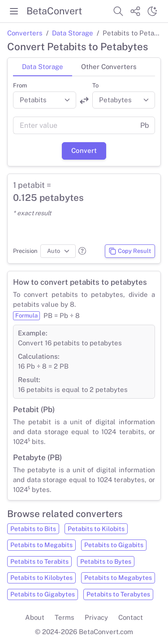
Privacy (96, 617)
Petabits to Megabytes (118, 578)
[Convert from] (45, 100)
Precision (25, 251)
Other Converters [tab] (109, 67)
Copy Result (130, 251)
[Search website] (118, 11)
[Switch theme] (152, 11)
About (35, 617)
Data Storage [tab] (43, 67)
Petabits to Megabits (41, 545)
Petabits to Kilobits (96, 529)
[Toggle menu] (14, 11)
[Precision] (58, 251)
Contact (131, 617)
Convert (84, 150)
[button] (82, 251)
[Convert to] (124, 100)
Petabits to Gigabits (114, 545)
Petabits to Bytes (106, 561)
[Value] (74, 126)
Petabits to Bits (33, 529)
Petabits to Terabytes (118, 594)
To (95, 85)
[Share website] (135, 11)
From (20, 85)
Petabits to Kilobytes (41, 578)
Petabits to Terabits (39, 561)
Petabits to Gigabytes (43, 594)
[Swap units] (84, 100)
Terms (65, 617)
